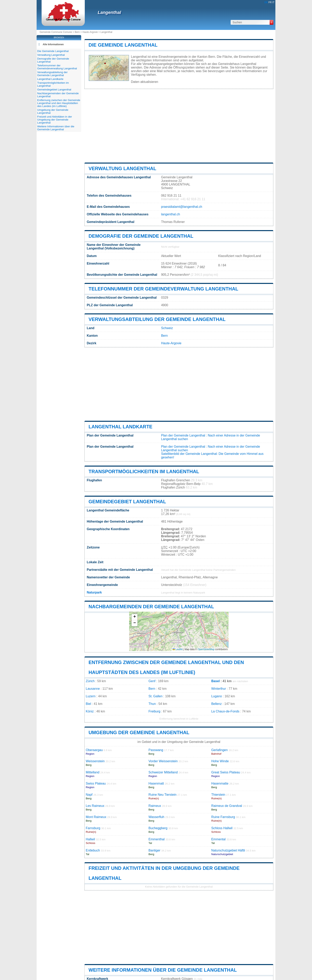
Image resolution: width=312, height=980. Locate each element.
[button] (135, 617)
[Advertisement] (179, 126)
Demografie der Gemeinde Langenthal (141, 236)
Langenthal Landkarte (120, 427)
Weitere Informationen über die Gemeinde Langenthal (163, 970)
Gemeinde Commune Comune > (57, 32)
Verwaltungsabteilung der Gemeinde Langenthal (157, 319)
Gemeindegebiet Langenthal (127, 502)
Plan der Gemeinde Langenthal (183, 435)
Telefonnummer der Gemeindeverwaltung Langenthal (163, 289)
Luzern (91, 696)
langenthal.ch (170, 214)
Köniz (90, 711)
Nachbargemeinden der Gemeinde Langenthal (151, 607)
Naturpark (94, 592)
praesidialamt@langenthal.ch (182, 207)
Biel (88, 704)
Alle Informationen (53, 44)
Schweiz (167, 328)
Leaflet (178, 649)
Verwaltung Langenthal (122, 168)
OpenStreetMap (206, 649)
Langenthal (109, 12)
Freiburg (154, 711)
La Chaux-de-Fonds (225, 711)
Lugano (217, 696)
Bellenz (216, 704)
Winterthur (219, 689)
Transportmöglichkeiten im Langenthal (144, 471)
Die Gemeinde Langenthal (123, 45)
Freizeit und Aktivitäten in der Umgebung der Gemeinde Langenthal (55, 120)
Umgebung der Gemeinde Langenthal (139, 732)
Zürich (90, 681)
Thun (152, 704)
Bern (77, 32)
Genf (152, 681)
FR (270, 2)
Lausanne (93, 689)
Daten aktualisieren (145, 82)
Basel (216, 681)
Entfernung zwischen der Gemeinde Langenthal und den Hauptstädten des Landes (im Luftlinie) (59, 103)
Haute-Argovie (90, 32)
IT (273, 2)
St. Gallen (155, 696)
